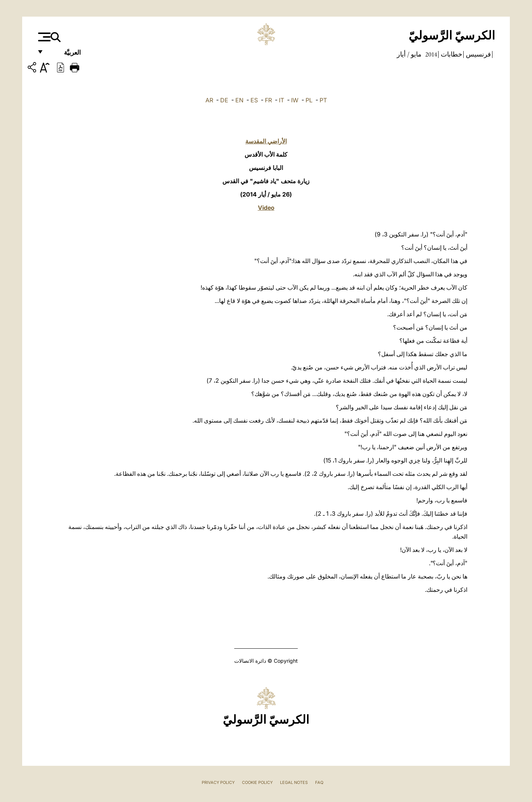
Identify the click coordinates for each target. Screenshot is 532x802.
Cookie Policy (257, 782)
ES (254, 100)
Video (266, 208)
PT (323, 100)
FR (268, 100)
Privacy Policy (218, 782)
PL (309, 100)
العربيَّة (64, 54)
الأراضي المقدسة (266, 141)
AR (209, 100)
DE (224, 100)
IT (282, 100)
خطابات (451, 54)
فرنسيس (478, 54)
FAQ (319, 782)
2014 (430, 54)
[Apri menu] (43, 37)
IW (295, 100)
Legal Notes (294, 782)
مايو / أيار (409, 54)
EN (239, 100)
